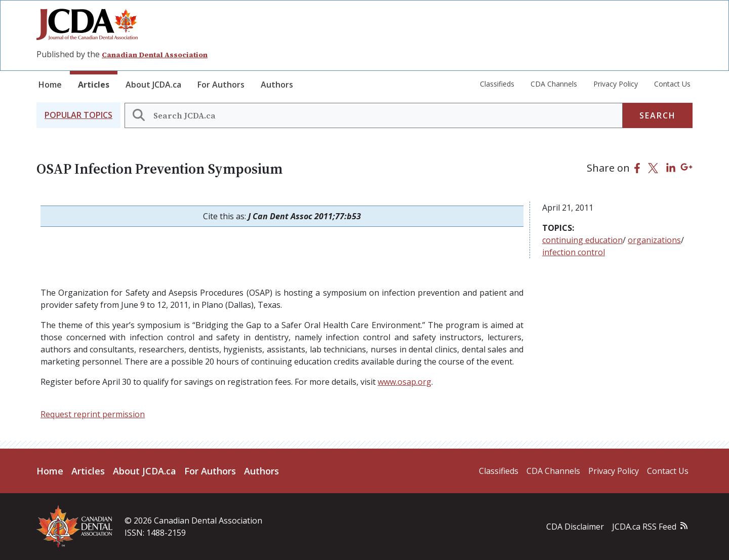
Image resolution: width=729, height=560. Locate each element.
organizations (654, 240)
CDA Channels (554, 84)
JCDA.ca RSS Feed (644, 527)
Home (50, 85)
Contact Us (672, 84)
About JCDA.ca (153, 85)
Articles (94, 85)
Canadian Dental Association (155, 55)
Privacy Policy (616, 84)
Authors (277, 85)
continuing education (582, 240)
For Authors (221, 85)
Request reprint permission (93, 414)
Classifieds (497, 84)
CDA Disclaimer (575, 527)
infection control (574, 252)
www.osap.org (404, 382)
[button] (78, 115)
